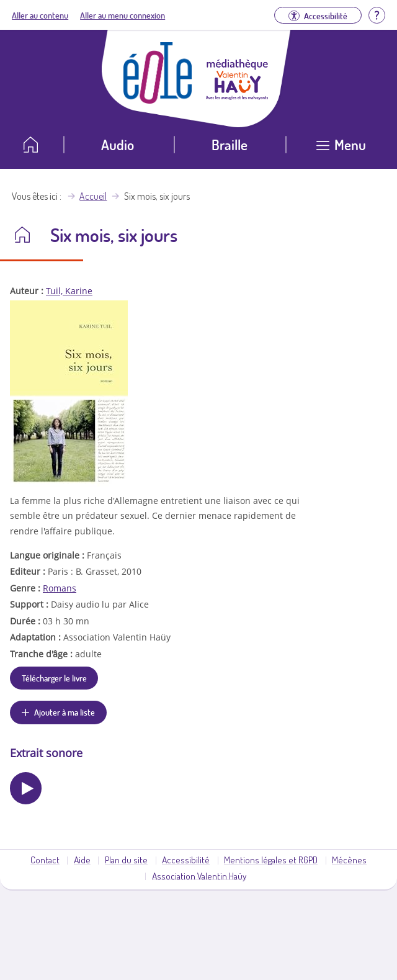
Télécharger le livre (54, 678)
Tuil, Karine (69, 291)
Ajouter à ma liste (65, 712)
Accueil (93, 196)
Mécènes (349, 860)
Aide (82, 860)
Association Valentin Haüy (199, 876)
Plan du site (126, 860)
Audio (118, 144)
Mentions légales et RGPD (271, 860)
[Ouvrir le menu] (341, 149)
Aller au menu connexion (123, 15)
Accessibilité (186, 860)
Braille (230, 144)
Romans (60, 588)
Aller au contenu (40, 15)
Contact (45, 860)
